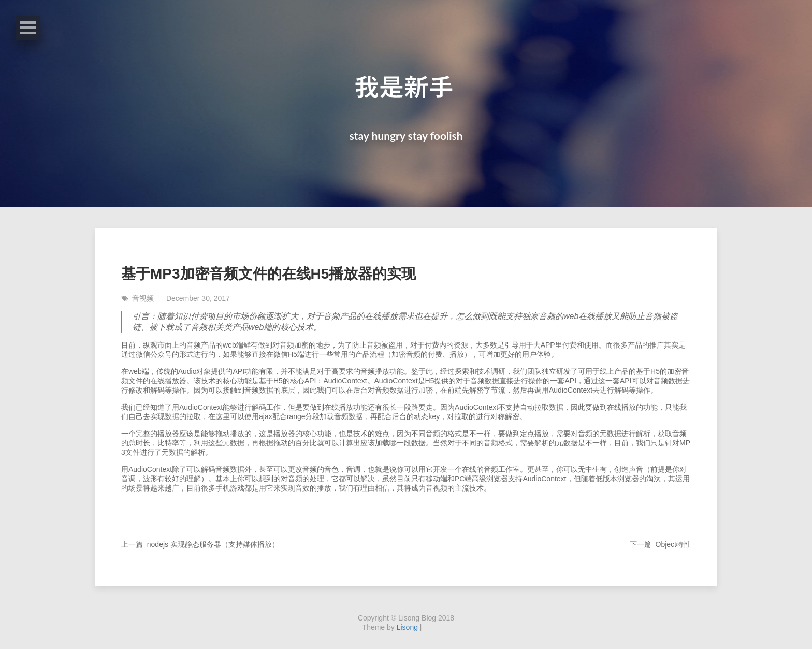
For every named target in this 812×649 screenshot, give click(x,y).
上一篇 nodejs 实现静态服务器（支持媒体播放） (200, 544)
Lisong (407, 627)
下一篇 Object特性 (660, 544)
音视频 (139, 298)
